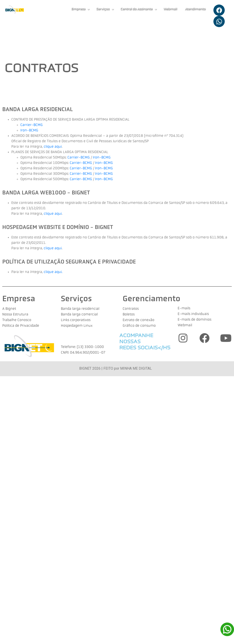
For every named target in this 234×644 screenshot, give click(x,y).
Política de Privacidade (21, 326)
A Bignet (9, 309)
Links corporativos (76, 320)
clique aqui (52, 147)
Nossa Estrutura (15, 315)
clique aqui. (53, 272)
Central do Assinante (138, 9)
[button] (80, 9)
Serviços (105, 9)
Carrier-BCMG (32, 125)
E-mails (184, 308)
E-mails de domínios (195, 320)
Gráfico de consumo (139, 326)
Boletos (129, 315)
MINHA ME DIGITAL (136, 368)
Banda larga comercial (79, 315)
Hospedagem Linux (77, 326)
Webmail (170, 9)
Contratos (131, 309)
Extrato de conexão (138, 320)
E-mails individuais (193, 314)
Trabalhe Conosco (17, 320)
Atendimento (195, 9)
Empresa (80, 9)
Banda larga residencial (80, 309)
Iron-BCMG (29, 131)
